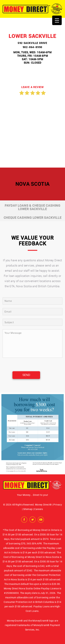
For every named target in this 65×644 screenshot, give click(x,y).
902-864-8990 (33, 47)
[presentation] (28, 365)
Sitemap (28, 509)
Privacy (58, 505)
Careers (38, 509)
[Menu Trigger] (57, 20)
